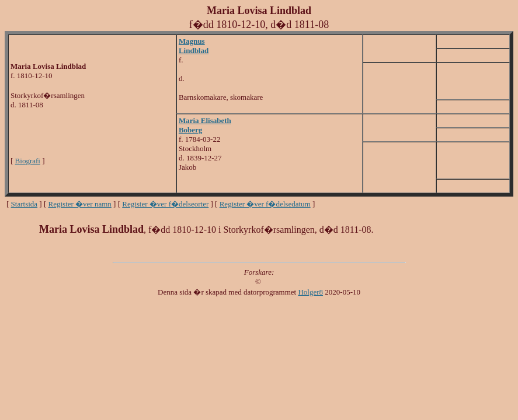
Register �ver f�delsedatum (265, 204)
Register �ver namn (80, 204)
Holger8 (310, 292)
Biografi (28, 161)
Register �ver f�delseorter (165, 204)
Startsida (25, 204)
